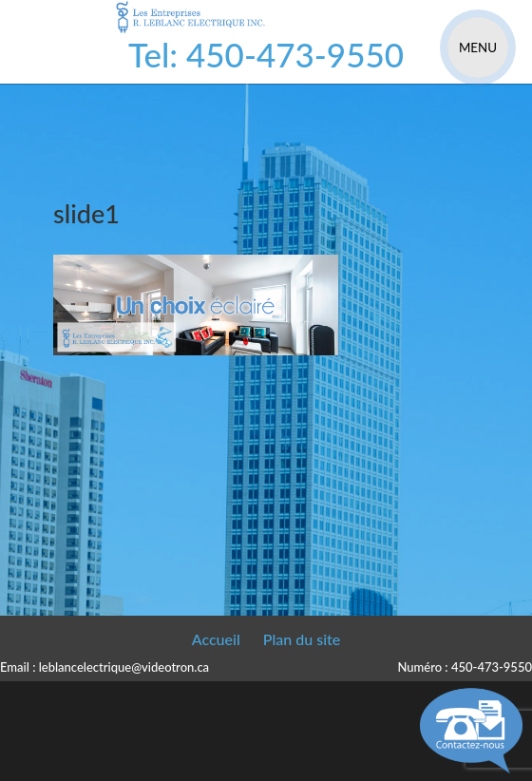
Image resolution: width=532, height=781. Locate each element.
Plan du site (302, 639)
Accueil (216, 639)
